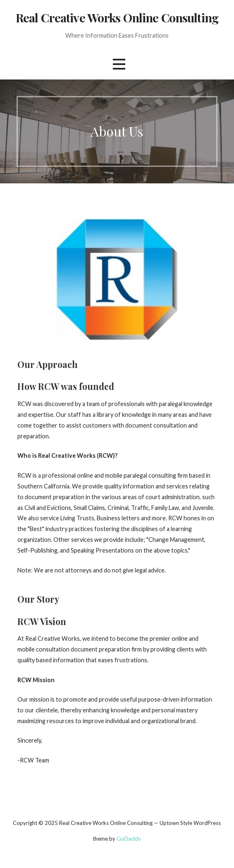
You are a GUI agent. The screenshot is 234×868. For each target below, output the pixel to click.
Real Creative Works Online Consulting (117, 17)
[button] (119, 64)
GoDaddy (129, 838)
